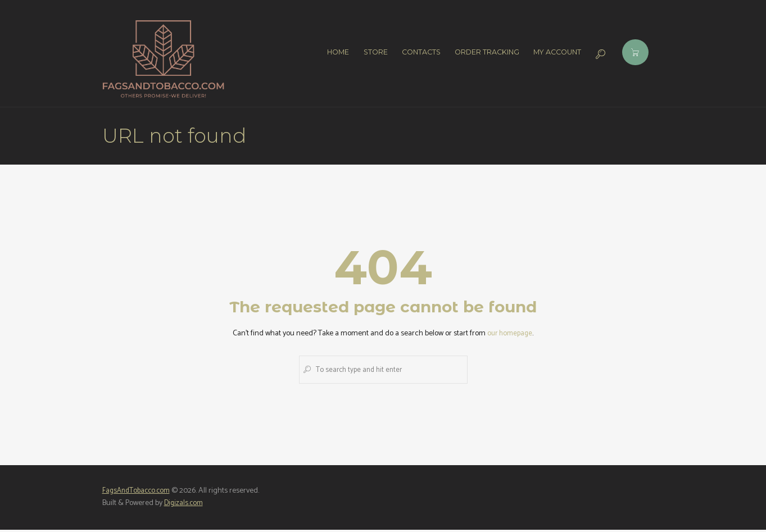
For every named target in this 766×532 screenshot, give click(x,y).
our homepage (510, 333)
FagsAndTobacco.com (139, 493)
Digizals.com (185, 506)
